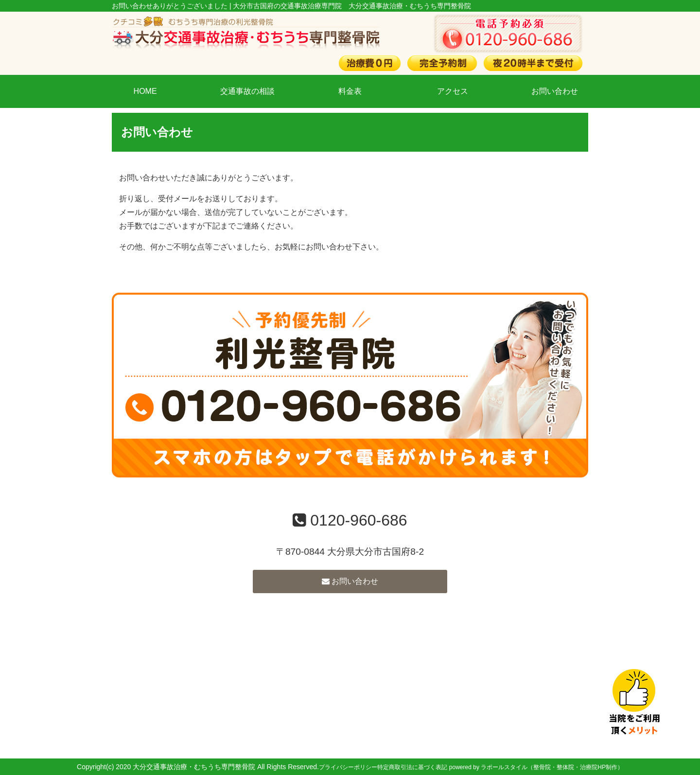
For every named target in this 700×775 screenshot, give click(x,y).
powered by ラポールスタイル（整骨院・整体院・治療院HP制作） (536, 767)
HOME (145, 91)
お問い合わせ (555, 91)
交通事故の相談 (247, 91)
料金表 (350, 91)
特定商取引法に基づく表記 (412, 767)
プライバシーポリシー (348, 767)
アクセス (453, 91)
